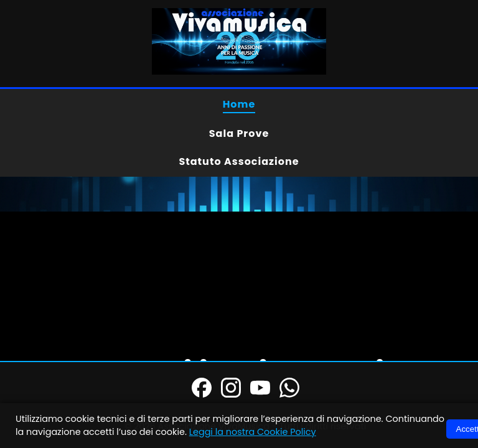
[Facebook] (202, 390)
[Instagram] (231, 390)
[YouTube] (260, 390)
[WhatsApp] (289, 390)
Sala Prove (239, 133)
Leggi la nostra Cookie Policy (253, 432)
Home (239, 104)
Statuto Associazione (239, 161)
